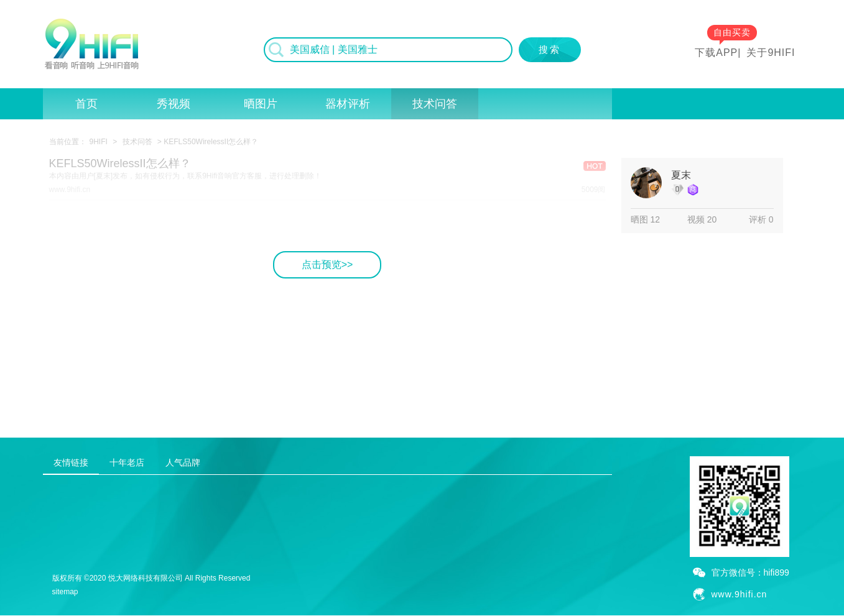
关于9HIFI (771, 53)
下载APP (716, 53)
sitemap (65, 592)
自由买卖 (732, 32)
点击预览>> (327, 264)
